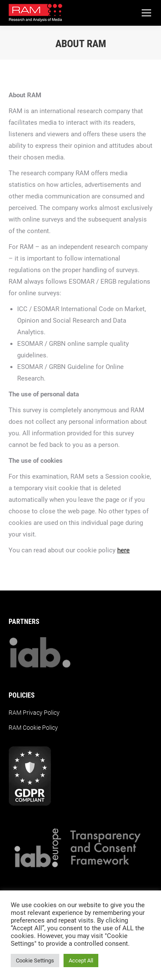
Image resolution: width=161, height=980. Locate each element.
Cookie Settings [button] (35, 961)
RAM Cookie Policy (33, 728)
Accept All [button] (81, 961)
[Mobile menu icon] (146, 13)
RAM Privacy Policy (34, 713)
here (123, 550)
